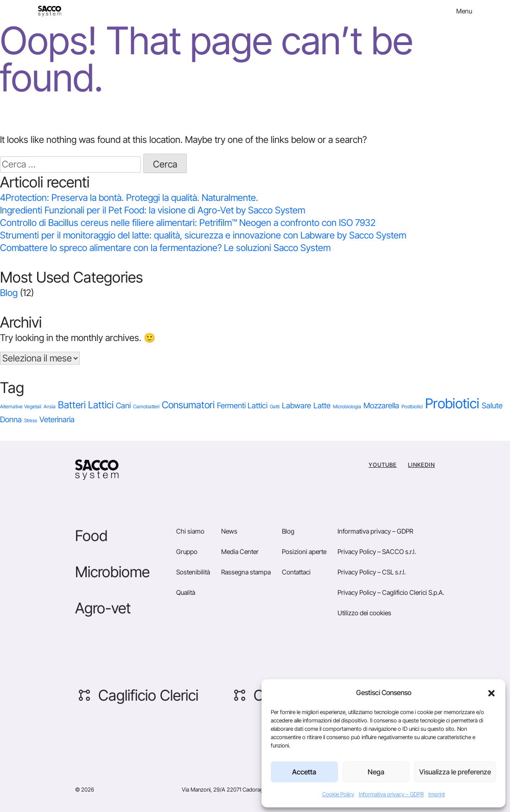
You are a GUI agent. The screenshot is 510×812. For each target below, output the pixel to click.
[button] (491, 693)
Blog (9, 293)
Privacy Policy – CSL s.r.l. (372, 572)
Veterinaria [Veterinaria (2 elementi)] (57, 419)
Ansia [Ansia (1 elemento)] (50, 407)
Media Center (240, 551)
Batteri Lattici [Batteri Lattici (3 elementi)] (86, 405)
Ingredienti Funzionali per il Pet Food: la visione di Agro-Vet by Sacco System (153, 210)
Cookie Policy (338, 794)
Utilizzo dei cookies (364, 613)
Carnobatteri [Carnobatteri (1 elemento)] (146, 407)
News (229, 531)
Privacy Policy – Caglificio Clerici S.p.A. (391, 592)
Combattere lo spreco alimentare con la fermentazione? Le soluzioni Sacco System (165, 248)
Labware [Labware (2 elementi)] (296, 406)
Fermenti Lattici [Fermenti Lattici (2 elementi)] (242, 406)
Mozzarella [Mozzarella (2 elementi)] (381, 406)
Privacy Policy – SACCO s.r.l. (377, 551)
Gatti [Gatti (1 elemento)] (275, 407)
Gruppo (187, 551)
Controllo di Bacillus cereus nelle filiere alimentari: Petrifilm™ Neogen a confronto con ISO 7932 (188, 223)
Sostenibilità (193, 572)
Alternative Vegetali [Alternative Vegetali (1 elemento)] (21, 407)
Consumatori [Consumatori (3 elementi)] (188, 405)
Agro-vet (103, 608)
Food (91, 536)
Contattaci (296, 572)
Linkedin (421, 465)
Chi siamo (190, 531)
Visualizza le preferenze (455, 772)
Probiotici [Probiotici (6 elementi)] (452, 403)
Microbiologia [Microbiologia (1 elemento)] (347, 407)
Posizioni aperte (304, 551)
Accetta (304, 772)
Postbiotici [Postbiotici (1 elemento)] (412, 407)
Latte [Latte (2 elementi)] (322, 406)
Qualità (186, 592)
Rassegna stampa (246, 572)
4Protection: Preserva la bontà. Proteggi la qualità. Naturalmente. (129, 198)
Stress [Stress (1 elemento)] (31, 421)
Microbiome (112, 572)
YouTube (383, 465)
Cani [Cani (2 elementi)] (123, 406)
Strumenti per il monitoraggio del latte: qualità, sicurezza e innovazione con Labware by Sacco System (203, 235)
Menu (464, 11)
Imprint (437, 794)
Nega (376, 772)
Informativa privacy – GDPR (391, 794)
